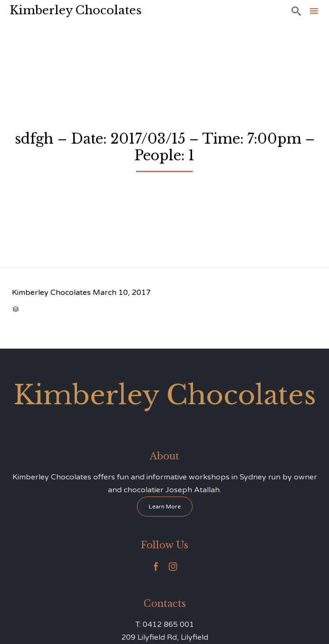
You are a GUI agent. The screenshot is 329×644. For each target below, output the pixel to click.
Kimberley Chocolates (76, 10)
